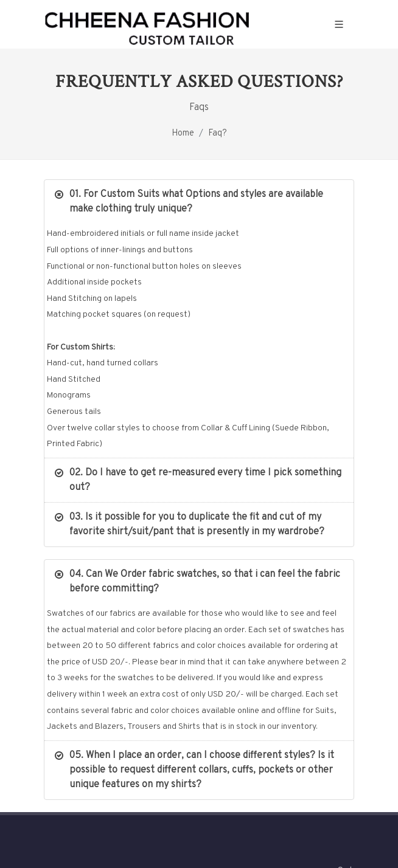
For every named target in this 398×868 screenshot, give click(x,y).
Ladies (215, 772)
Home (183, 133)
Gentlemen (166, 772)
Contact (322, 772)
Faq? (218, 133)
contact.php (267, 772)
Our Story (111, 772)
